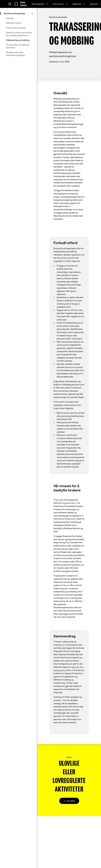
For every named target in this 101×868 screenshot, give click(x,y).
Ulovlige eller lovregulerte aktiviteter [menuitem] (18, 46)
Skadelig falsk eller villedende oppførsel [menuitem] (15, 54)
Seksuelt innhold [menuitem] (14, 23)
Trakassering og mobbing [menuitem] (18, 40)
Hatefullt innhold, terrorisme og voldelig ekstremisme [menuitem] (19, 34)
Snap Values (23, 4)
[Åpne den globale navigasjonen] (10, 4)
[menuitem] (18, 13)
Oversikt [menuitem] (10, 18)
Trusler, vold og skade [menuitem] (16, 28)
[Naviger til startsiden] (16, 4)
